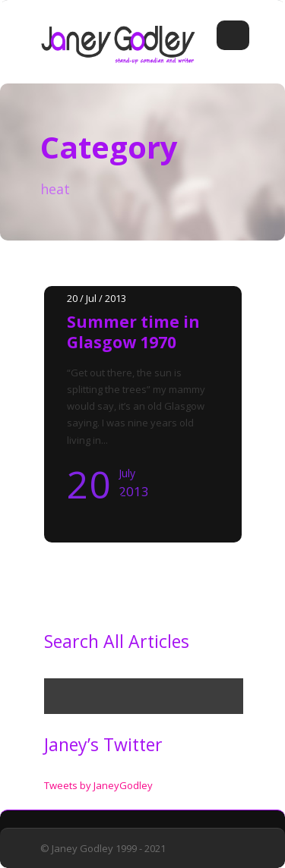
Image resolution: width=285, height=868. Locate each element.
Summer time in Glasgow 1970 (133, 332)
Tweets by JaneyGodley (98, 785)
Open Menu (233, 35)
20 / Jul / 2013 (97, 298)
